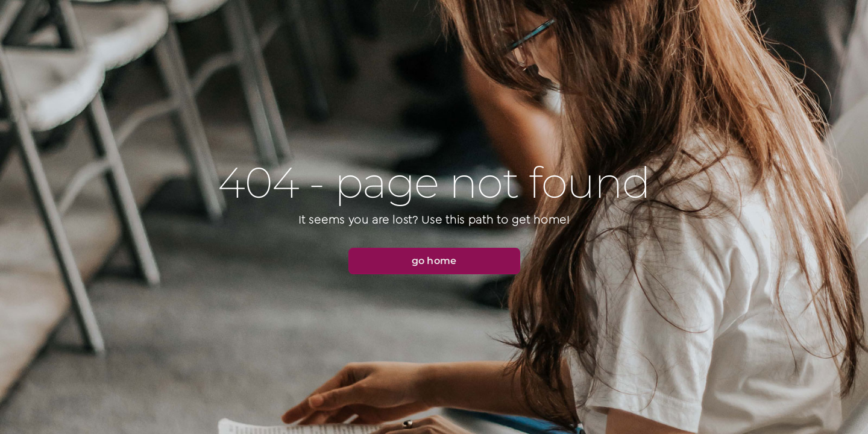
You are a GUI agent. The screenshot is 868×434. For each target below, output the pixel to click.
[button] (434, 261)
